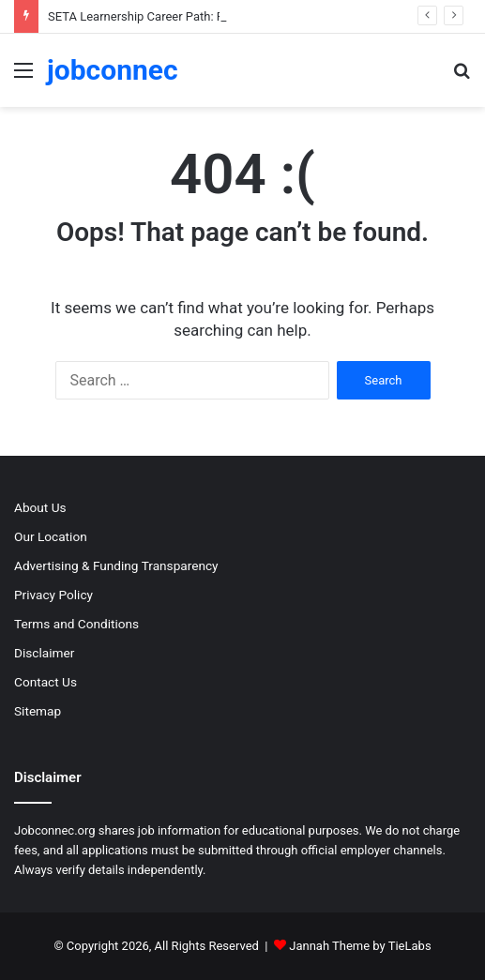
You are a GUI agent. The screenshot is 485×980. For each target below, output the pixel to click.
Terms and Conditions (76, 624)
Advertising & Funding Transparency (116, 565)
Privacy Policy (53, 595)
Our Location (51, 536)
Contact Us (45, 682)
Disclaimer (44, 653)
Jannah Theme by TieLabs (360, 946)
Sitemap (38, 711)
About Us (40, 507)
